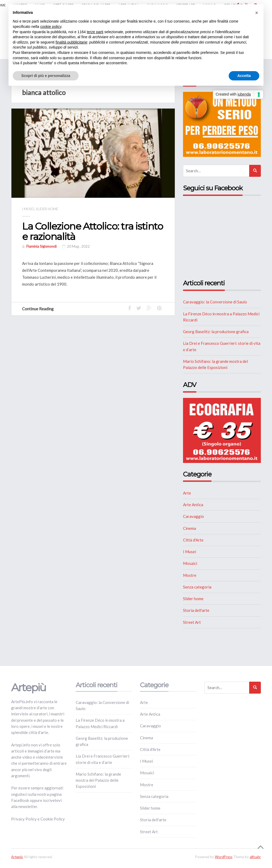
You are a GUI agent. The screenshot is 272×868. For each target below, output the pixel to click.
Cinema (190, 528)
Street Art (192, 622)
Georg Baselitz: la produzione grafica (216, 332)
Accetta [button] (244, 76)
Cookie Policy (53, 819)
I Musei (28, 209)
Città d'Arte (193, 540)
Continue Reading (40, 309)
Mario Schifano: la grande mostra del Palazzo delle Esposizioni (98, 780)
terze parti (95, 32)
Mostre (190, 575)
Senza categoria (197, 587)
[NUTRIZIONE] (222, 124)
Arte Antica (193, 505)
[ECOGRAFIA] (222, 430)
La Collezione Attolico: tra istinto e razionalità (93, 231)
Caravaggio (194, 516)
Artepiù (17, 857)
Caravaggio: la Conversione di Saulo (215, 302)
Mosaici (190, 563)
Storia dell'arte (196, 610)
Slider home (47, 209)
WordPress (224, 857)
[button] (257, 13)
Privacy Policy (24, 819)
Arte (187, 493)
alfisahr (255, 857)
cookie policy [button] (51, 27)
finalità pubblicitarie (71, 42)
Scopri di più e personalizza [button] (46, 76)
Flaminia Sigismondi (41, 246)
